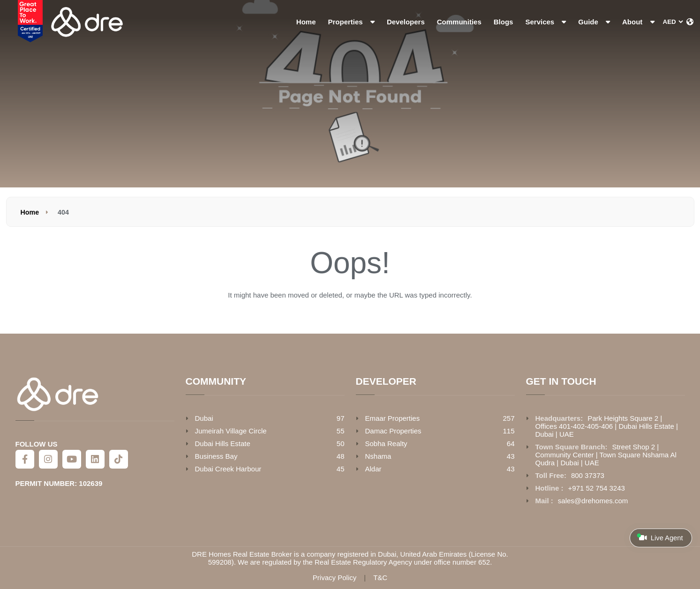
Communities (459, 22)
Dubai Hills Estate (223, 444)
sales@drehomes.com (593, 501)
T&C (380, 578)
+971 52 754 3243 (597, 488)
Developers (406, 22)
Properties (351, 22)
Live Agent (660, 537)
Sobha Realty (386, 444)
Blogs (504, 22)
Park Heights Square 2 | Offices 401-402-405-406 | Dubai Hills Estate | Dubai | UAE (607, 426)
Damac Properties (393, 431)
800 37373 (588, 475)
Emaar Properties (393, 418)
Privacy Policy (335, 578)
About (638, 22)
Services (546, 22)
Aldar (373, 469)
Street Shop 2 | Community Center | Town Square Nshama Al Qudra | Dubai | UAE (606, 455)
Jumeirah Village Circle (231, 431)
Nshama (378, 456)
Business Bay (216, 456)
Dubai (204, 418)
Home (306, 22)
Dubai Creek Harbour (228, 469)
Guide (594, 22)
